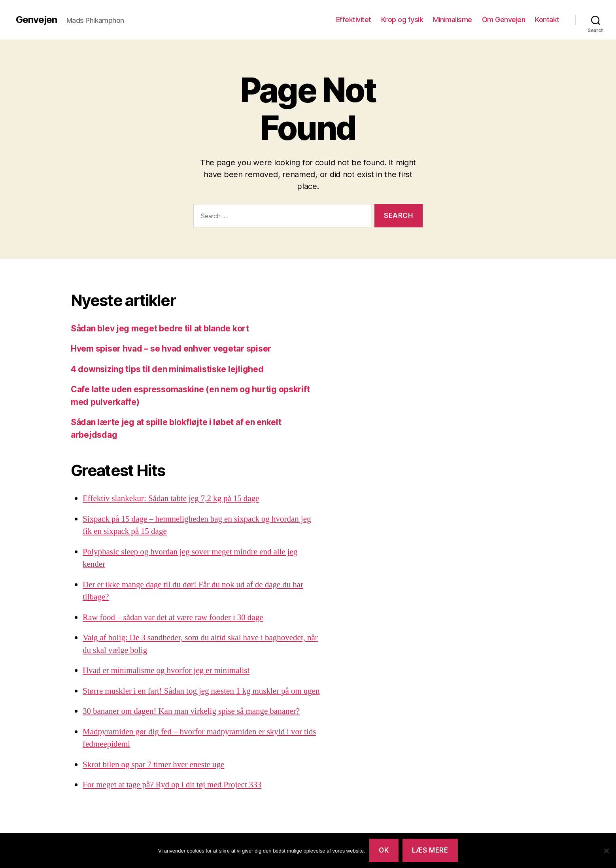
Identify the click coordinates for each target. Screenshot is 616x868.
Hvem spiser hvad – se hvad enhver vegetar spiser (171, 349)
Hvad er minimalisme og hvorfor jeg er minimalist (166, 670)
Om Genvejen (504, 20)
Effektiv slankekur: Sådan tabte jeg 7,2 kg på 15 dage (171, 498)
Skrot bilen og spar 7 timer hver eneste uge (153, 765)
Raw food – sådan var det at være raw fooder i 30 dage (173, 617)
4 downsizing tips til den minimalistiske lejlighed (167, 369)
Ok (384, 850)
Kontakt (547, 20)
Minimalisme (453, 20)
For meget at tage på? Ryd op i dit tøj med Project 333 (172, 785)
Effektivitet (354, 20)
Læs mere (430, 850)
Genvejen (36, 20)
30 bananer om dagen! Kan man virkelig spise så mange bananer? (191, 711)
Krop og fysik (402, 20)
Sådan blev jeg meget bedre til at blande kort (160, 328)
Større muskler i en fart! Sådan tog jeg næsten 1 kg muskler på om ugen (201, 691)
